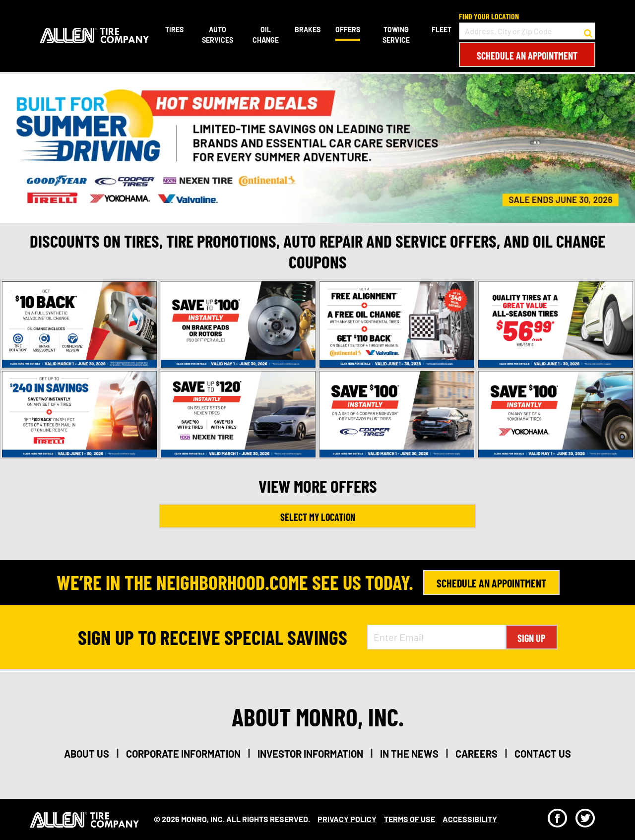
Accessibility (470, 819)
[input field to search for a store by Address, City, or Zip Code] (527, 31)
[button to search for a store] (588, 31)
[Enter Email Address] (437, 637)
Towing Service (396, 35)
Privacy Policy (347, 819)
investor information (310, 754)
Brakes (308, 30)
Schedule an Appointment (527, 56)
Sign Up (531, 638)
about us (87, 754)
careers (476, 754)
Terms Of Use (410, 819)
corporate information (183, 754)
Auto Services (218, 35)
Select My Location (318, 517)
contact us (543, 754)
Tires (174, 30)
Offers (348, 30)
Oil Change (266, 35)
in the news (409, 754)
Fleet (442, 30)
